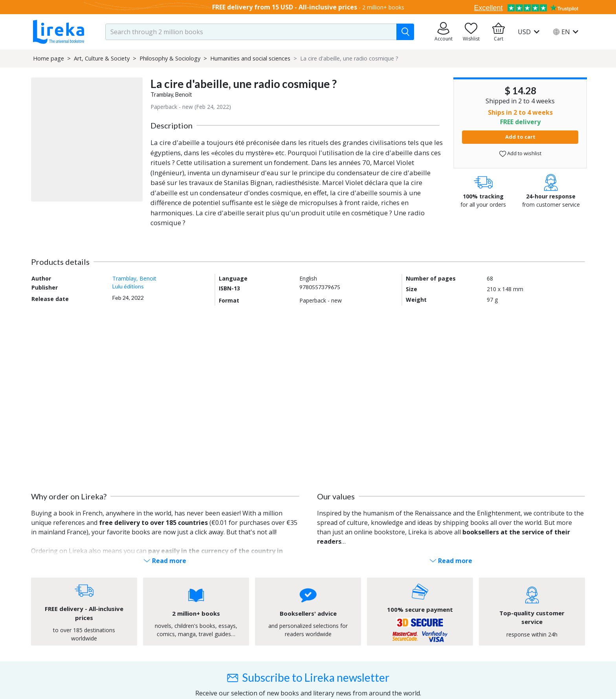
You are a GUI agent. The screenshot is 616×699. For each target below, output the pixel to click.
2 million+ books (383, 7)
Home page (49, 58)
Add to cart (520, 137)
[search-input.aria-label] (251, 32)
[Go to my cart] (499, 32)
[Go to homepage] (59, 32)
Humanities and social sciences (250, 58)
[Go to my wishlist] (471, 32)
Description (171, 125)
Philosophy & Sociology (170, 58)
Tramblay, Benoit (171, 94)
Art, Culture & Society (102, 58)
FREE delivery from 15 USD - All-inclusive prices (285, 7)
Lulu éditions (128, 286)
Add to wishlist (520, 153)
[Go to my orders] (444, 32)
